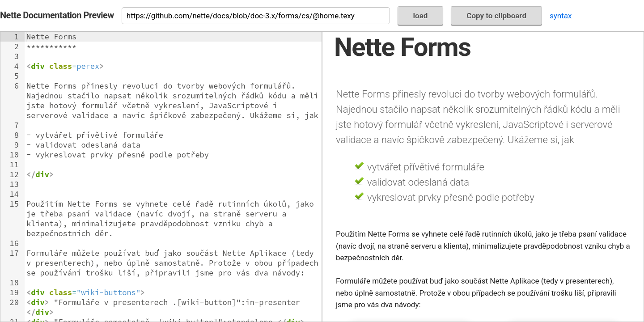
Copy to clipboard (496, 16)
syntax (561, 16)
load (421, 16)
